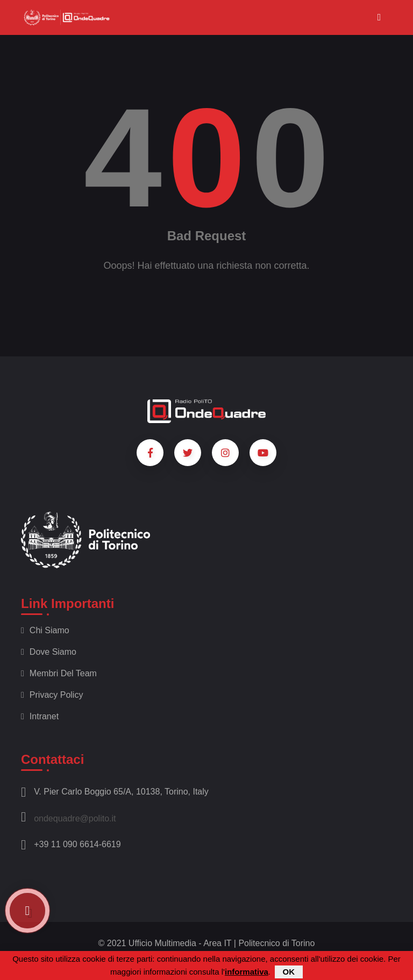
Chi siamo (45, 630)
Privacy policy (52, 695)
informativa (247, 972)
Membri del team (59, 673)
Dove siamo (49, 652)
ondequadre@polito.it (69, 817)
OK (289, 972)
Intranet (40, 716)
